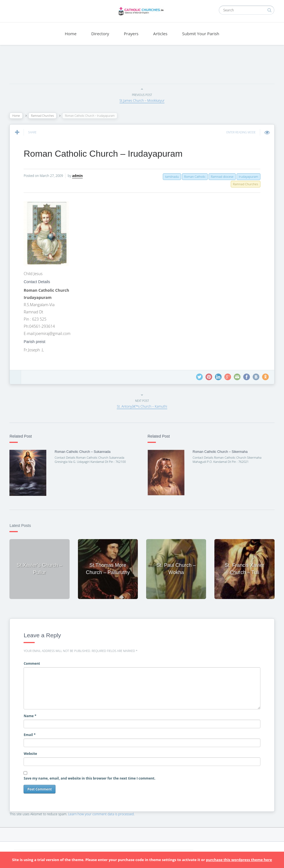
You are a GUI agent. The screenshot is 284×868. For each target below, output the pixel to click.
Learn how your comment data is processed (102, 813)
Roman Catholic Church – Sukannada (84, 452)
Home (70, 34)
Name (32, 715)
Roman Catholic (193, 177)
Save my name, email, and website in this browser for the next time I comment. (91, 777)
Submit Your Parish (201, 34)
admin (79, 176)
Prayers (131, 34)
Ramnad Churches (44, 116)
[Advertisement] (142, 66)
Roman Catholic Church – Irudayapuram (105, 154)
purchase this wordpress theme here (239, 860)
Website (32, 752)
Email (31, 733)
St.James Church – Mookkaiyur (142, 101)
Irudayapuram (247, 177)
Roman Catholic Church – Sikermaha (220, 452)
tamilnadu (171, 177)
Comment (33, 662)
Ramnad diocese (221, 177)
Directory (100, 34)
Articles (160, 34)
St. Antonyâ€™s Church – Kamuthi (142, 406)
